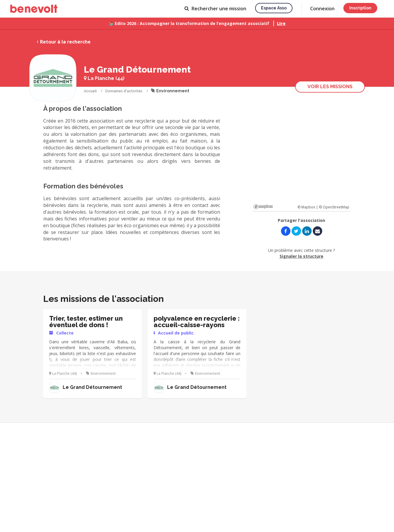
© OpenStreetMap (334, 207)
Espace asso (274, 8)
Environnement (170, 91)
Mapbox (263, 207)
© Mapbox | (308, 207)
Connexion (322, 9)
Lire (281, 23)
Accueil (90, 91)
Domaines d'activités (124, 91)
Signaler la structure (301, 256)
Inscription (360, 8)
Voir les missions (330, 87)
